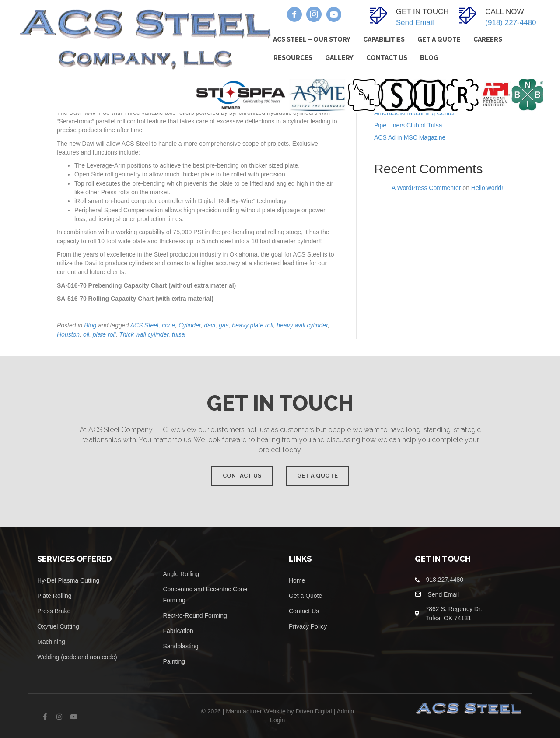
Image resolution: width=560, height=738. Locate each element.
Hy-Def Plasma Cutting (68, 580)
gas (224, 325)
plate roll (104, 334)
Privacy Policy (308, 626)
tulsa (178, 334)
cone (168, 325)
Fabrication (178, 631)
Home (298, 580)
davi (210, 325)
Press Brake (54, 611)
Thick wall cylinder (144, 334)
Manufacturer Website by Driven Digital (279, 711)
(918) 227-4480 (511, 23)
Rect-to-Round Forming (195, 615)
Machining (51, 642)
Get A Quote (439, 39)
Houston (68, 334)
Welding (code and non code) (77, 657)
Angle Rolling (181, 574)
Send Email (415, 23)
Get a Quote (305, 596)
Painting (174, 661)
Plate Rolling (54, 596)
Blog (429, 58)
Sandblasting (181, 646)
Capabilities (384, 39)
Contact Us (387, 58)
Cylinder (190, 325)
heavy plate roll (252, 325)
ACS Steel (145, 325)
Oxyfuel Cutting (58, 626)
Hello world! (487, 188)
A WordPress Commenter (426, 188)
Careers (488, 39)
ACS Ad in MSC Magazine (410, 137)
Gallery (339, 58)
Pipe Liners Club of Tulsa (408, 125)
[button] (294, 14)
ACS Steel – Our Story (312, 39)
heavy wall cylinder (302, 325)
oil (86, 334)
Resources (293, 58)
